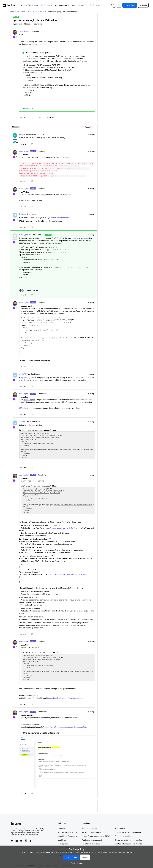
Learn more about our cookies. (120, 852)
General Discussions (30, 5)
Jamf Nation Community (68, 834)
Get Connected (62, 5)
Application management (92, 837)
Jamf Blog (62, 837)
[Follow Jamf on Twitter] (12, 838)
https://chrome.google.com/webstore (60, 525)
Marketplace (63, 841)
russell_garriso (25, 232)
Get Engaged (96, 5)
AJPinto (22, 134)
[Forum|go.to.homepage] (9, 5)
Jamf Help (62, 826)
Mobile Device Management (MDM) (96, 834)
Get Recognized (80, 5)
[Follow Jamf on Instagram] (26, 838)
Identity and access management (128, 830)
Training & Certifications (67, 830)
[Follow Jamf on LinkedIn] (17, 838)
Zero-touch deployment (91, 830)
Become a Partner (65, 845)
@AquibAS (23, 406)
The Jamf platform (89, 826)
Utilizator (23, 212)
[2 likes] (29, 288)
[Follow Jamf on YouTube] (21, 838)
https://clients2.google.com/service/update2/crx (67, 572)
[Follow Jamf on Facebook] (31, 838)
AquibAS (23, 372)
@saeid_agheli (27, 375)
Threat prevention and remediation (129, 837)
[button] (130, 5)
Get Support (46, 5)
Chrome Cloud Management (60, 215)
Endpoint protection (123, 834)
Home (12, 12)
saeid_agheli (24, 31)
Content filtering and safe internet (128, 841)
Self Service (120, 826)
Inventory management (91, 841)
